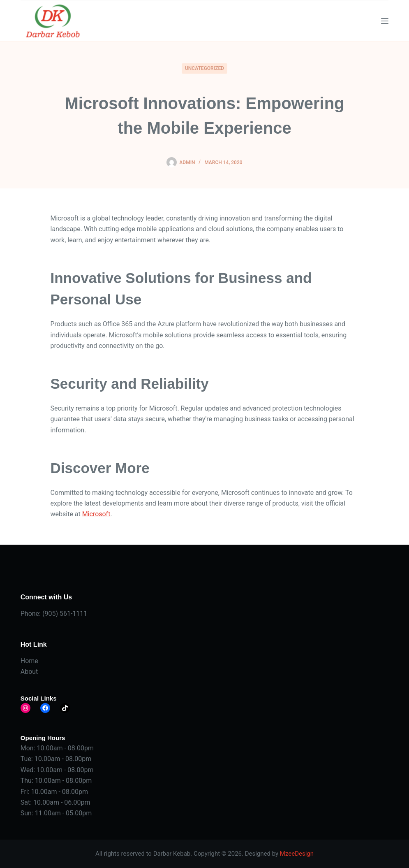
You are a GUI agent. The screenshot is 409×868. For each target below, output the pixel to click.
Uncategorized (204, 68)
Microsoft (96, 514)
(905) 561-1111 (65, 614)
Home (29, 661)
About (29, 672)
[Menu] (385, 21)
